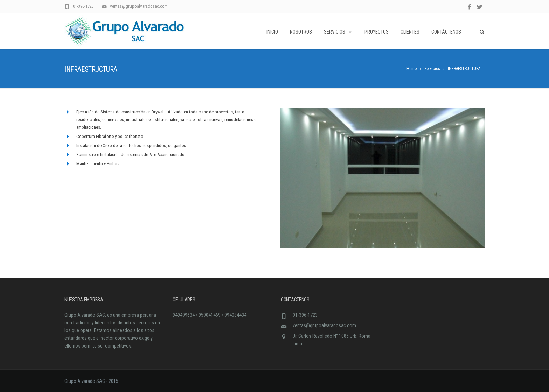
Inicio (272, 32)
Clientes (410, 32)
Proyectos (377, 32)
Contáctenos (446, 32)
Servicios (338, 32)
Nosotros (301, 32)
